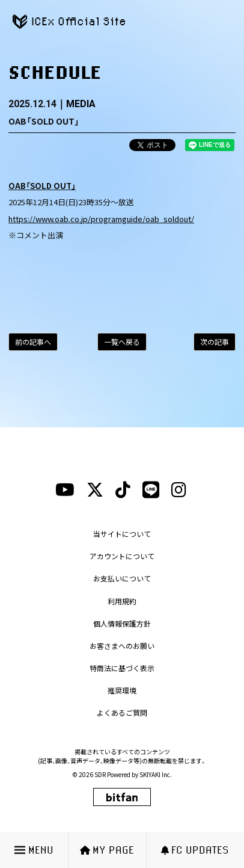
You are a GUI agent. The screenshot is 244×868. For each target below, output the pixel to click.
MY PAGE (107, 850)
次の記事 (215, 342)
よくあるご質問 (122, 712)
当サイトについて (122, 534)
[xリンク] (95, 490)
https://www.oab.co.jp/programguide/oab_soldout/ (101, 219)
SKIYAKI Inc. (156, 774)
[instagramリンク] (179, 490)
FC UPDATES (195, 850)
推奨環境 (122, 690)
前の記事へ (33, 342)
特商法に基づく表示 (122, 668)
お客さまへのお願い (122, 646)
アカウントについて (122, 556)
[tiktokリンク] (123, 490)
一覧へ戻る (122, 342)
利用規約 (122, 601)
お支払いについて (122, 578)
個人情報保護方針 (122, 623)
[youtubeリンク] (65, 490)
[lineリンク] (151, 490)
